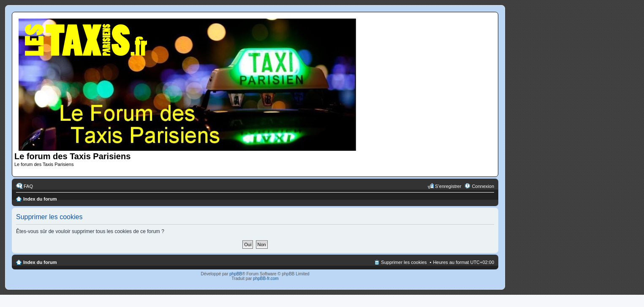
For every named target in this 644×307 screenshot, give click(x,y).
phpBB (236, 274)
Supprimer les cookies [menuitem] (404, 262)
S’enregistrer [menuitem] (448, 186)
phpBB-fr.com (266, 278)
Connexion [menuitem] (483, 186)
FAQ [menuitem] (28, 186)
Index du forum (40, 199)
